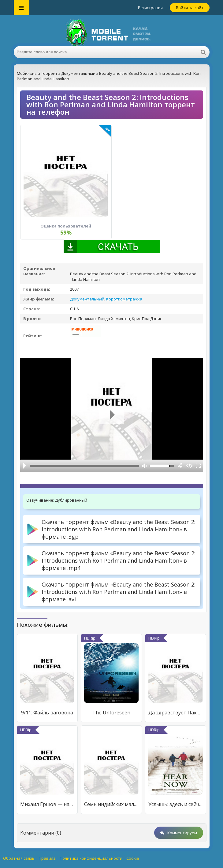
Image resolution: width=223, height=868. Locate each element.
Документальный (87, 299)
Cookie (133, 858)
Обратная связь (19, 858)
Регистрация (150, 8)
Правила (47, 858)
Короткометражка (124, 299)
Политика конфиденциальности (91, 858)
